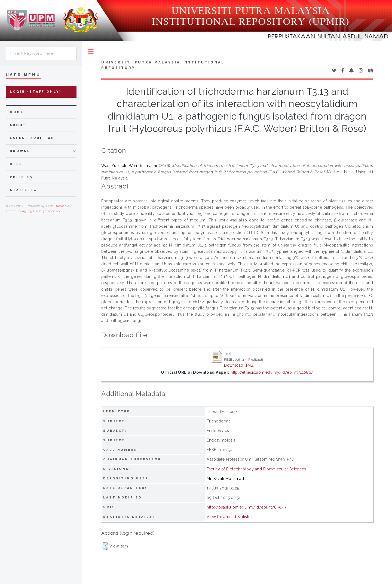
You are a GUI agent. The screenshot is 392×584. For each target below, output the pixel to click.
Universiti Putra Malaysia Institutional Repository (163, 65)
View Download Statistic (229, 517)
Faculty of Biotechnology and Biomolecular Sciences (256, 469)
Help (16, 164)
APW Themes (56, 206)
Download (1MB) (239, 365)
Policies (21, 177)
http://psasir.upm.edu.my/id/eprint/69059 (246, 507)
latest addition (32, 138)
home (17, 112)
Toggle (91, 52)
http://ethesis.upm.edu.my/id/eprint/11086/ (272, 372)
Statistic (23, 190)
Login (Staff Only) (36, 92)
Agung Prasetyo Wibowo (41, 211)
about (18, 125)
